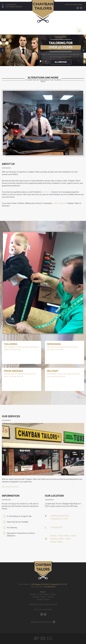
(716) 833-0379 (11, 5)
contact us (46, 192)
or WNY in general (59, 203)
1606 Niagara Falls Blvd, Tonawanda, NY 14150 (49, 584)
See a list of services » (10, 487)
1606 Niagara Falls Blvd (14, 7)
